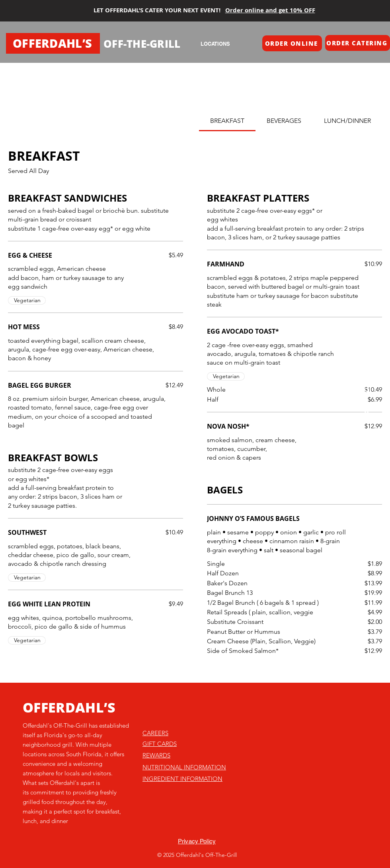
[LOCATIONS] (215, 44)
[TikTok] (367, 371)
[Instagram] (367, 390)
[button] (292, 43)
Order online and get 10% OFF (270, 10)
